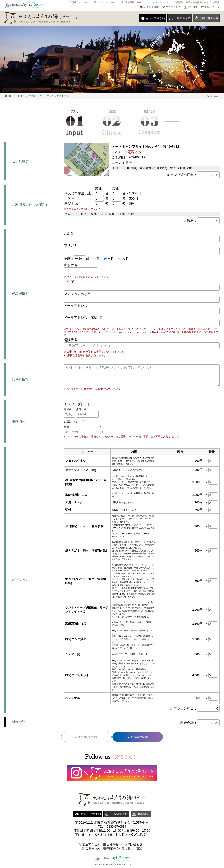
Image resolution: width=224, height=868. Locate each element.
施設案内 (144, 814)
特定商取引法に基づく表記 (125, 848)
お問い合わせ (212, 7)
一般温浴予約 (183, 18)
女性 (125, 259)
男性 (110, 259)
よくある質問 (151, 7)
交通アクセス (173, 7)
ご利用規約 (93, 848)
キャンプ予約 (28, 96)
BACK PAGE (212, 96)
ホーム (12, 96)
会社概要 (193, 7)
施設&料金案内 (209, 18)
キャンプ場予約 (155, 18)
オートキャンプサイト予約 (54, 96)
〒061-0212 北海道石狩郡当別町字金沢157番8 (110, 822)
